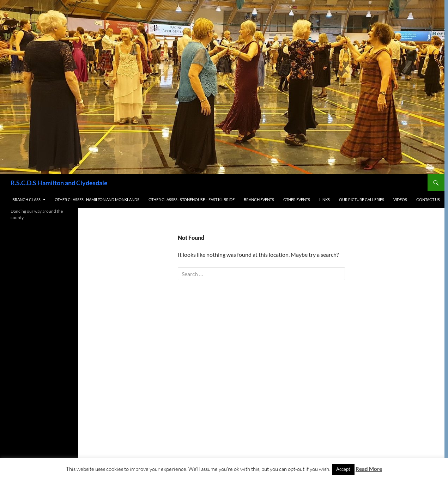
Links (325, 199)
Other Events (297, 199)
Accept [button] (343, 469)
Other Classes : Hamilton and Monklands (97, 199)
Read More (369, 469)
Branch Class (26, 199)
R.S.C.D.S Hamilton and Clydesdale (59, 183)
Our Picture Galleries (362, 199)
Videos (400, 199)
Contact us (428, 199)
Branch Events (259, 199)
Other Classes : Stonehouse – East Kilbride (192, 199)
